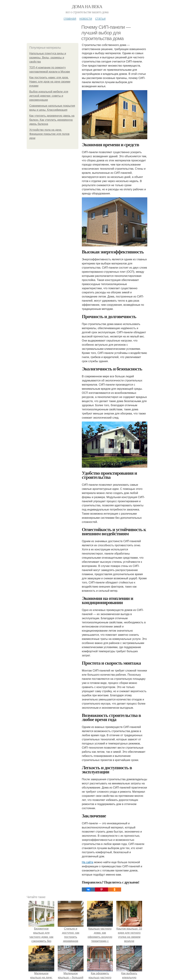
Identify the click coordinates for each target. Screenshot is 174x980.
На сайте (88, 862)
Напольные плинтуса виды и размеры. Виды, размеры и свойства (48, 58)
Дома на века (87, 7)
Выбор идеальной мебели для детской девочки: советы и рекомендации (49, 96)
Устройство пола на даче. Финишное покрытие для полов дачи (49, 134)
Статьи (100, 18)
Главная (70, 18)
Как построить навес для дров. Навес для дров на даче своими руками (50, 82)
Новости (86, 18)
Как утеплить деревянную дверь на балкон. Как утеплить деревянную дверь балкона (52, 120)
